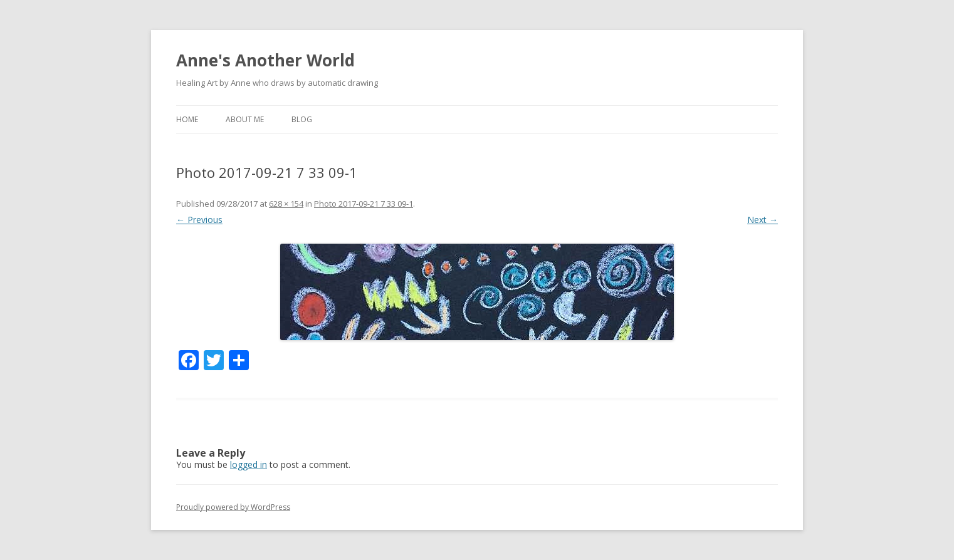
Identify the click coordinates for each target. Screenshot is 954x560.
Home (187, 119)
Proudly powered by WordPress (233, 507)
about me (245, 119)
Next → (763, 220)
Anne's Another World (265, 60)
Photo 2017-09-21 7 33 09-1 (364, 204)
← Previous (199, 220)
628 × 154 (286, 204)
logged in (249, 464)
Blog (302, 119)
